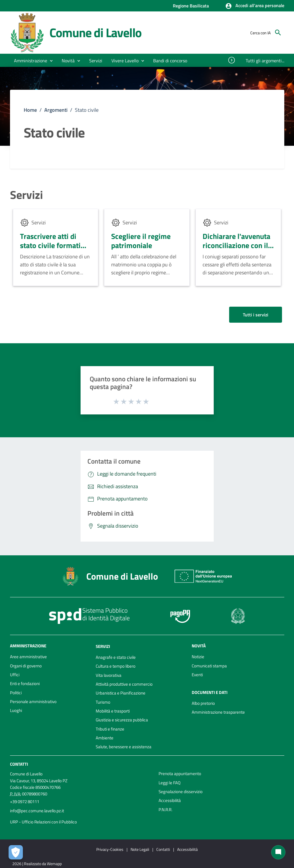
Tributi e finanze (110, 729)
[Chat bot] (278, 852)
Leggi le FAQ (170, 783)
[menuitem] (170, 61)
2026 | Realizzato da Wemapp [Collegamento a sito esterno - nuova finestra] (37, 864)
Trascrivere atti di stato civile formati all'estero (50, 246)
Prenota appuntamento (180, 774)
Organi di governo (26, 666)
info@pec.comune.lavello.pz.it (37, 811)
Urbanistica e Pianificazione (121, 693)
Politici (16, 693)
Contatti (19, 764)
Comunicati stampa (209, 666)
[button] (255, 6)
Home (30, 110)
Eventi (197, 675)
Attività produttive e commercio (124, 684)
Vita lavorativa (109, 675)
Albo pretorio (203, 703)
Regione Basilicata (191, 6)
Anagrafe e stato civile (116, 657)
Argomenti (56, 110)
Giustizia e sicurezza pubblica (122, 720)
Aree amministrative (28, 657)
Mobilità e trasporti (113, 711)
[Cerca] (278, 33)
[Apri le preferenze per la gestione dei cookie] (16, 852)
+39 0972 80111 (25, 802)
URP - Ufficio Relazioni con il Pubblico (43, 822)
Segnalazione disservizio (181, 792)
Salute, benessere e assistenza (124, 747)
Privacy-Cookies (110, 849)
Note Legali (140, 849)
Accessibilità (170, 800)
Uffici (15, 675)
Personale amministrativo (33, 702)
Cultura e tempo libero (116, 666)
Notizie (198, 657)
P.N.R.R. (165, 810)
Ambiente (105, 738)
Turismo (103, 702)
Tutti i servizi (256, 315)
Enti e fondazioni (25, 684)
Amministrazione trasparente (218, 712)
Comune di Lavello (96, 32)
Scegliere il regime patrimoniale (141, 241)
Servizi (26, 195)
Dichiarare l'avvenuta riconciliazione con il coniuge (236, 246)
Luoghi (16, 710)
